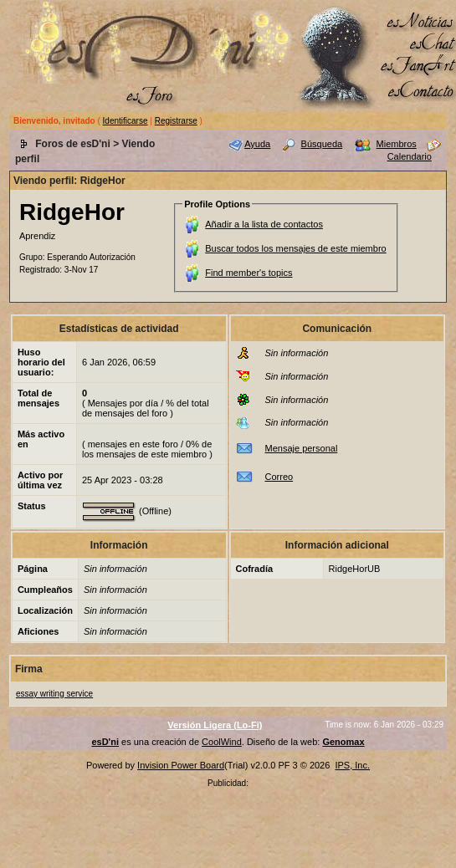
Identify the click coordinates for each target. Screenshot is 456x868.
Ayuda (257, 144)
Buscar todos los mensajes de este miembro (295, 248)
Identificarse (126, 121)
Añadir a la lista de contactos (264, 224)
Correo (279, 477)
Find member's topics (248, 273)
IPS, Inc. (352, 765)
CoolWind (222, 742)
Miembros (397, 144)
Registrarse (176, 121)
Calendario (410, 156)
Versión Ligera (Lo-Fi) (215, 725)
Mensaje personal (302, 448)
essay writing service (54, 694)
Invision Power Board (181, 765)
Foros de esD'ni (73, 144)
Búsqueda (322, 144)
